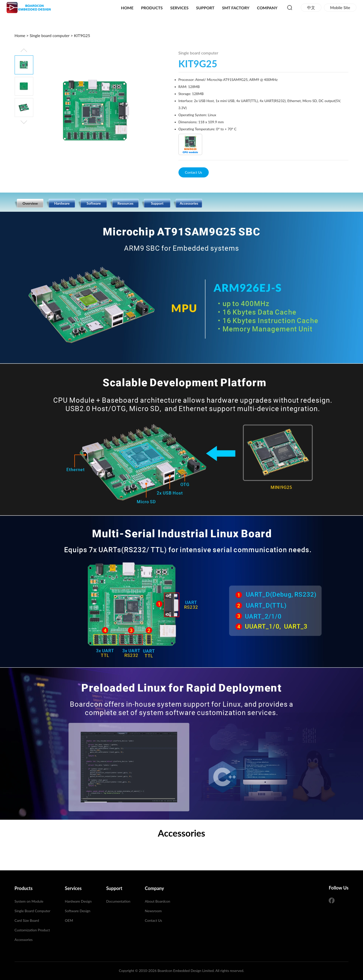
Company (267, 8)
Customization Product (32, 930)
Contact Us (194, 172)
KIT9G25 (82, 35)
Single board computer (50, 35)
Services (179, 8)
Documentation (118, 901)
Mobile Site (340, 7)
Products (152, 8)
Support (205, 8)
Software (94, 203)
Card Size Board (27, 920)
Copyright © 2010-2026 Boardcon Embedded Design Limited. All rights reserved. (182, 971)
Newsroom (153, 911)
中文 (311, 7)
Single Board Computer (33, 911)
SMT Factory (236, 8)
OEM (69, 920)
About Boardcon (158, 901)
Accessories (189, 203)
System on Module (29, 901)
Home (127, 8)
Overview (30, 203)
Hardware (62, 203)
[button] (24, 122)
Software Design (78, 911)
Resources (125, 203)
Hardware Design (78, 901)
